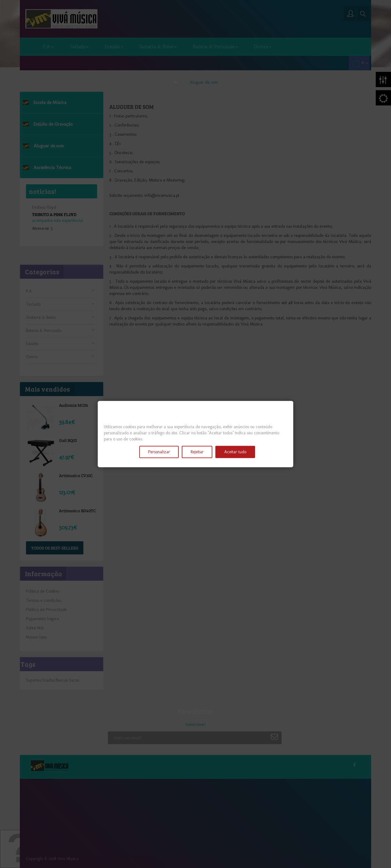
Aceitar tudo (235, 452)
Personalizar (159, 452)
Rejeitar (197, 452)
